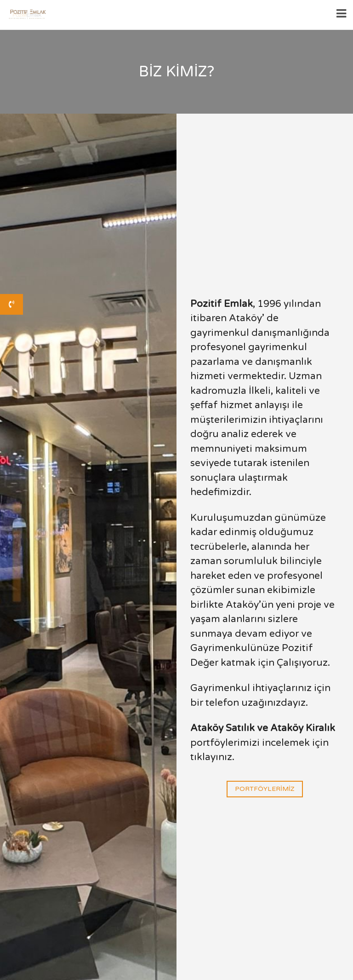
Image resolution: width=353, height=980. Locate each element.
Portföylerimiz (265, 789)
